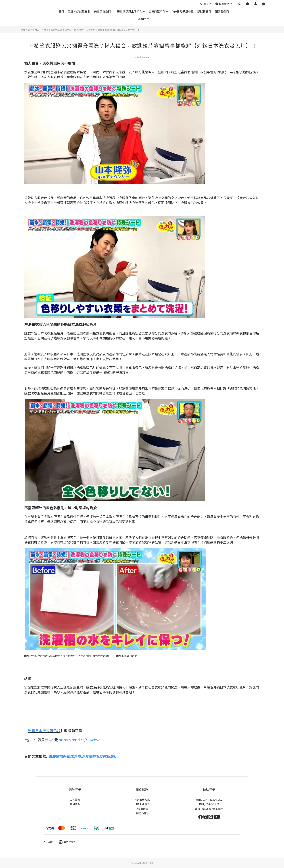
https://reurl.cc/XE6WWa (80, 740)
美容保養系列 (104, 11)
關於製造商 (222, 11)
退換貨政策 (142, 809)
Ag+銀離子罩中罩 (183, 11)
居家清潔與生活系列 (131, 11)
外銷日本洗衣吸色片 (44, 731)
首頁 (61, 11)
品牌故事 (144, 19)
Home (22, 30)
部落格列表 (33, 30)
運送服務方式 (142, 800)
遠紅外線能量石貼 (79, 11)
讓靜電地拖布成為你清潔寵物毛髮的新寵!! (82, 756)
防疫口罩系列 (158, 11)
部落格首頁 (204, 11)
